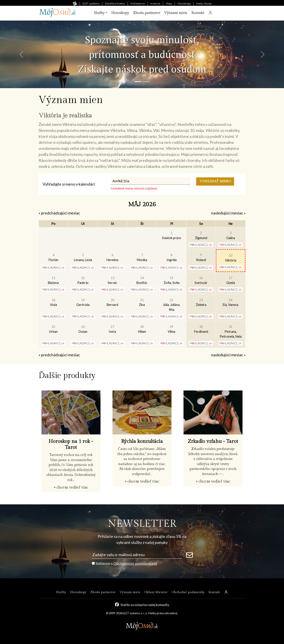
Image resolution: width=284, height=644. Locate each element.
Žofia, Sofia (172, 280)
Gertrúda (83, 302)
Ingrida (172, 257)
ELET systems (91, 4)
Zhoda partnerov (147, 13)
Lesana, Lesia (83, 257)
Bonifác (142, 280)
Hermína (112, 257)
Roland (201, 257)
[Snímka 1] (138, 82)
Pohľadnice (138, 4)
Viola (53, 302)
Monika (142, 257)
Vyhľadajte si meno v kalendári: (69, 184)
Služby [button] (99, 13)
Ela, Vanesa (231, 302)
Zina (142, 302)
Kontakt (198, 13)
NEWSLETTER (142, 524)
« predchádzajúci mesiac (59, 213)
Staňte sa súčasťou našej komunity (145, 605)
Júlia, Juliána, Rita (172, 305)
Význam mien (176, 13)
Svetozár (201, 280)
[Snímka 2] (146, 82)
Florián (53, 257)
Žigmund (201, 235)
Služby (61, 592)
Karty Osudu (204, 4)
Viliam (142, 329)
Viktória (231, 258)
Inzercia (155, 4)
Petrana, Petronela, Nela (231, 331)
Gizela (231, 280)
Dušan (83, 329)
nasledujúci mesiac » (228, 213)
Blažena (53, 280)
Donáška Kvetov (115, 4)
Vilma (172, 329)
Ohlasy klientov (156, 592)
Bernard (112, 302)
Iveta (112, 329)
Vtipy (169, 4)
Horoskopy (184, 4)
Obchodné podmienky (188, 592)
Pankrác (83, 280)
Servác (112, 280)
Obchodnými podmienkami (135, 563)
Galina (231, 235)
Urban (53, 329)
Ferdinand (201, 329)
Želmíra (201, 302)
